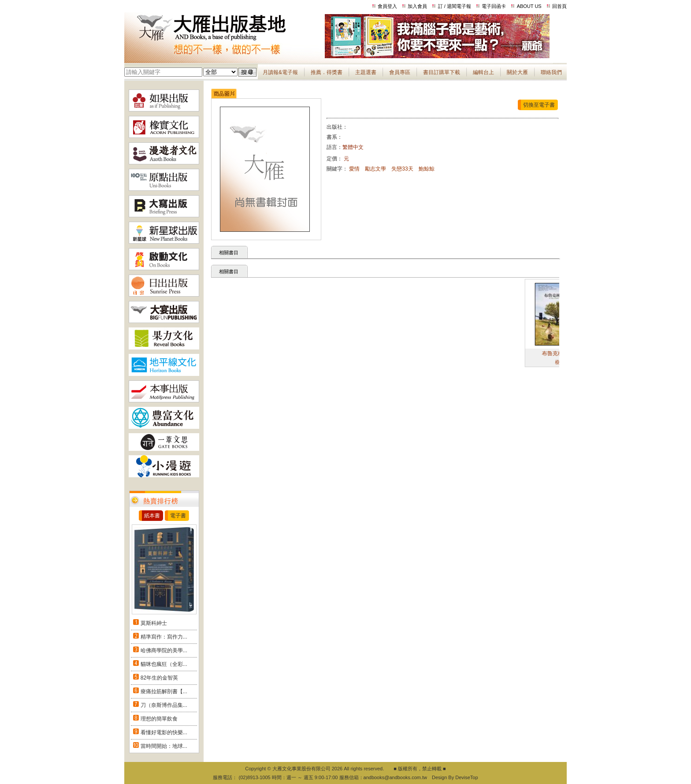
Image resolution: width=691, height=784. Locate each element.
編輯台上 (483, 72)
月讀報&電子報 (280, 72)
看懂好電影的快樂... (164, 732)
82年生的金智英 (159, 678)
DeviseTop (466, 777)
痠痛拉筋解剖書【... (164, 691)
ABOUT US (529, 6)
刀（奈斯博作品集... (164, 705)
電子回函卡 (494, 6)
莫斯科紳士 (154, 623)
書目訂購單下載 (442, 72)
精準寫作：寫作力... (164, 637)
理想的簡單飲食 (159, 719)
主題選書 (366, 72)
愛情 (354, 169)
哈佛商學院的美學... (164, 650)
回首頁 (559, 6)
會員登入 (387, 6)
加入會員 (417, 6)
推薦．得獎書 (327, 72)
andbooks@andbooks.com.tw (395, 777)
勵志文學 (375, 169)
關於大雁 (517, 72)
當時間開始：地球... (164, 746)
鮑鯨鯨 (427, 169)
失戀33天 (402, 169)
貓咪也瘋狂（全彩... (164, 664)
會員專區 (400, 72)
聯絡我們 (551, 72)
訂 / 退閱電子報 (455, 6)
